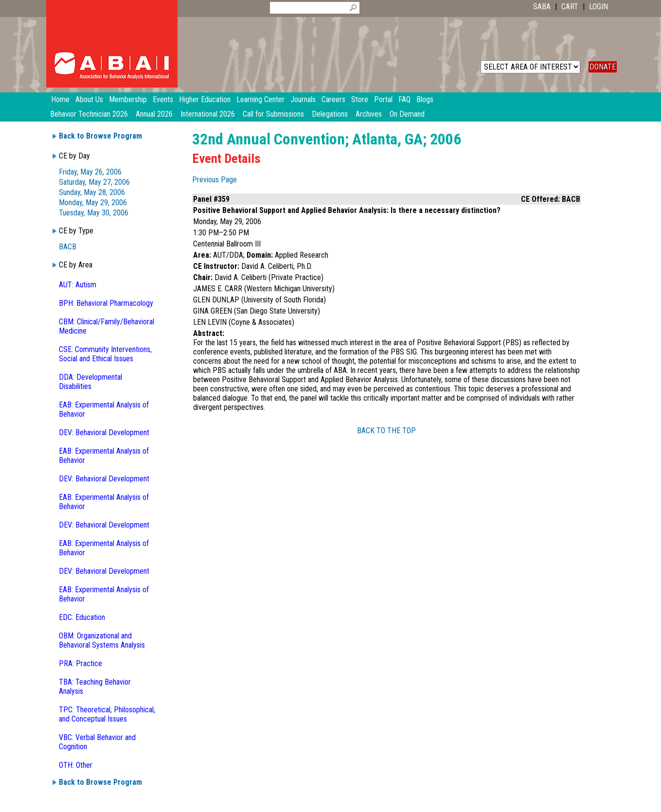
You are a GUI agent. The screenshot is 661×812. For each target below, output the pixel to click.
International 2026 (208, 114)
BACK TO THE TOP (386, 431)
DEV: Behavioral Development (104, 432)
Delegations (330, 114)
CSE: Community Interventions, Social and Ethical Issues (105, 354)
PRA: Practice (80, 663)
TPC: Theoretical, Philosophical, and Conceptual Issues (107, 714)
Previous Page (214, 180)
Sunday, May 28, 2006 (92, 192)
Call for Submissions (273, 114)
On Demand (407, 114)
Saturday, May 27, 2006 (94, 182)
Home (60, 99)
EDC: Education (82, 617)
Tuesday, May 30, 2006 (94, 213)
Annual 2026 (154, 114)
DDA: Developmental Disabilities (90, 382)
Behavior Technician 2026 (89, 114)
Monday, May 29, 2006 (93, 203)
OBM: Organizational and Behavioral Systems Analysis (102, 640)
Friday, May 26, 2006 (90, 172)
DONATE (603, 67)
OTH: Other (76, 765)
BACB (68, 247)
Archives (369, 114)
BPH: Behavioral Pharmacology (106, 303)
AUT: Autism (78, 285)
